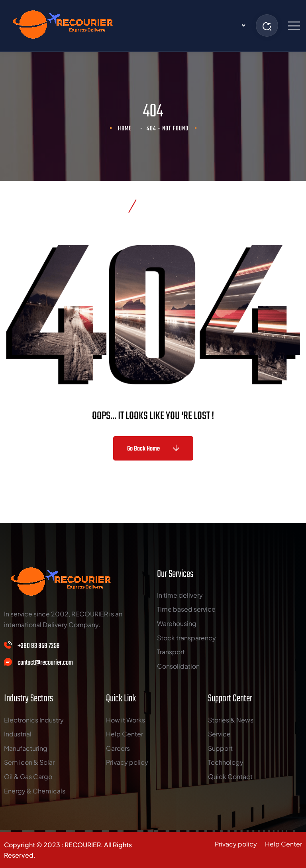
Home (126, 129)
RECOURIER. (84, 845)
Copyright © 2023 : (34, 845)
